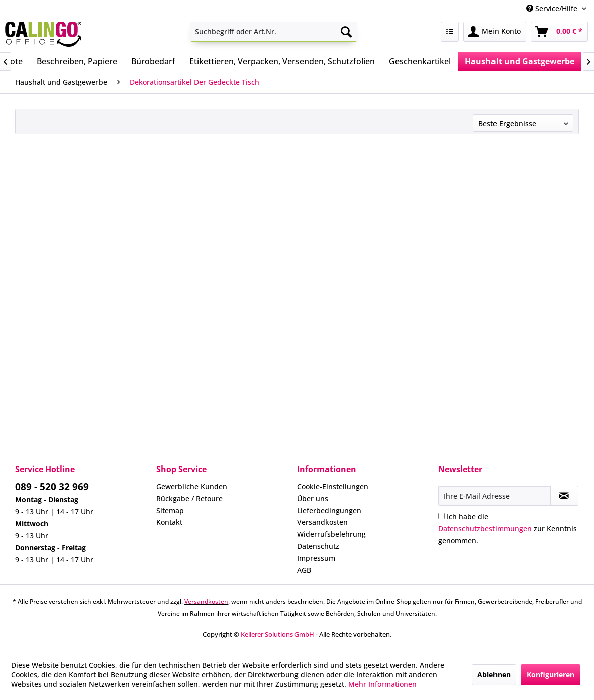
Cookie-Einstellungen (333, 486)
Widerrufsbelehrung (331, 534)
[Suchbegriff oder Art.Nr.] (274, 32)
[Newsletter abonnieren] (564, 496)
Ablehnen (494, 675)
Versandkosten (322, 522)
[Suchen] (346, 32)
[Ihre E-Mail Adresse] (494, 496)
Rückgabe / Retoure (189, 498)
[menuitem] (274, 32)
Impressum (316, 558)
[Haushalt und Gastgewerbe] (520, 61)
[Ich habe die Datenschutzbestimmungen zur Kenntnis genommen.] (441, 516)
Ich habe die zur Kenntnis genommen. (508, 529)
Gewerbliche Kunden (192, 486)
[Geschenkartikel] (420, 61)
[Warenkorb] (559, 32)
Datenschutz (318, 546)
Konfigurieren (551, 675)
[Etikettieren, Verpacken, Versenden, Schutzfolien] (282, 61)
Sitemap (170, 510)
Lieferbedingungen (329, 510)
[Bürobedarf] (153, 61)
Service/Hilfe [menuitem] (553, 8)
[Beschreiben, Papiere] (77, 61)
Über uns (313, 498)
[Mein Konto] (495, 32)
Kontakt (169, 522)
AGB (304, 570)
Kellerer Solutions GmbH (277, 634)
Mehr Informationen (382, 684)
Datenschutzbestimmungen (485, 529)
